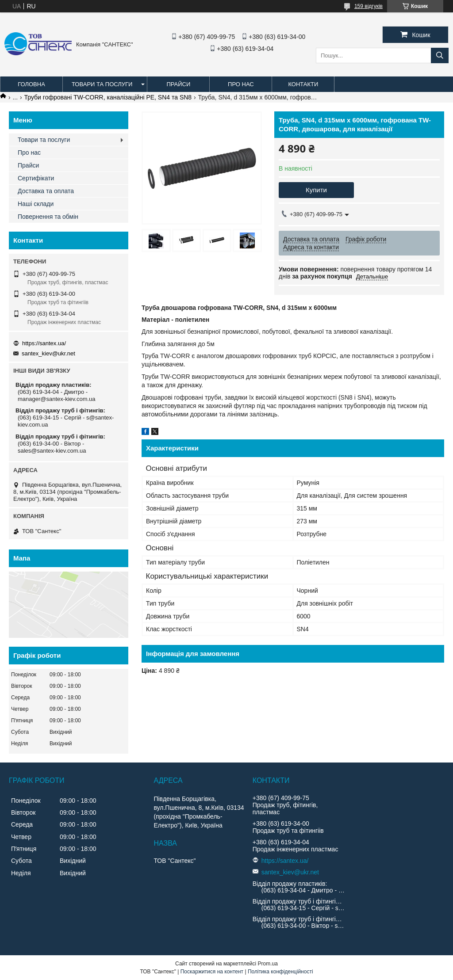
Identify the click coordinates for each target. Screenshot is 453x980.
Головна (31, 84)
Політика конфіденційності (280, 972)
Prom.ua (268, 964)
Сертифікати (36, 178)
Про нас (241, 84)
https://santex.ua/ (44, 343)
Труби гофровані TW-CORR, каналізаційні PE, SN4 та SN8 (108, 97)
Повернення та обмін (48, 217)
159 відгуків (369, 6)
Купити (316, 190)
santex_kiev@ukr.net (48, 353)
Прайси (178, 84)
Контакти (303, 84)
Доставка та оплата (46, 191)
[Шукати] (440, 55)
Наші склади (36, 204)
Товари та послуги (102, 84)
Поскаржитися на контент (212, 972)
